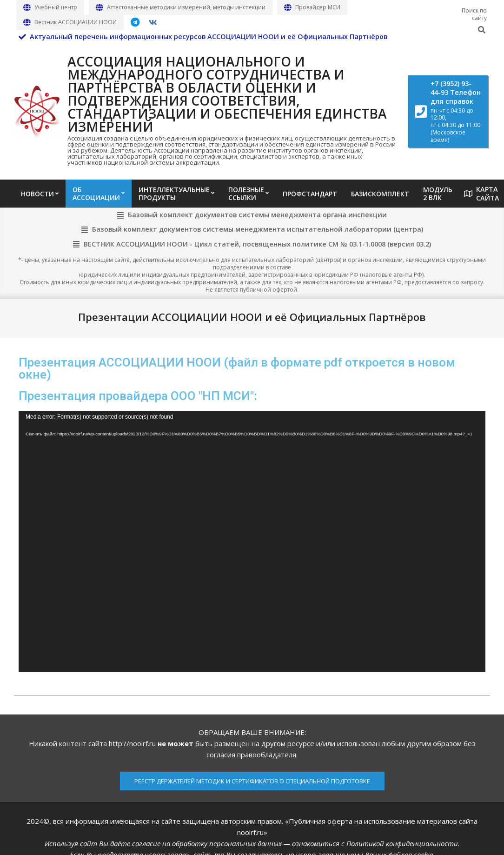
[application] (252, 542)
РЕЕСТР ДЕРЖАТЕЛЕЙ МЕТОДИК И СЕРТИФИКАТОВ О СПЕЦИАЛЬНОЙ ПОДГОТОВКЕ (252, 781)
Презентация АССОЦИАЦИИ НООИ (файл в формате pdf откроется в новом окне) (237, 368)
